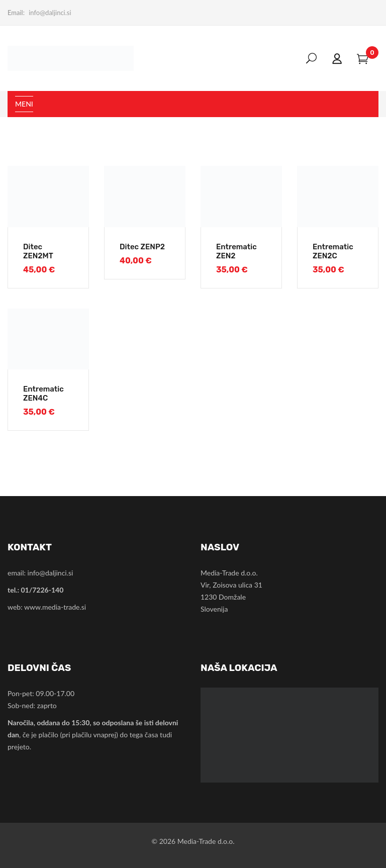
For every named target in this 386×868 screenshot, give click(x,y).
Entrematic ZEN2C (333, 251)
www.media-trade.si (55, 607)
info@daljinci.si (50, 13)
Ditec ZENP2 (142, 247)
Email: (16, 13)
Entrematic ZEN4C (43, 394)
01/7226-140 (42, 590)
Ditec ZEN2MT (38, 251)
